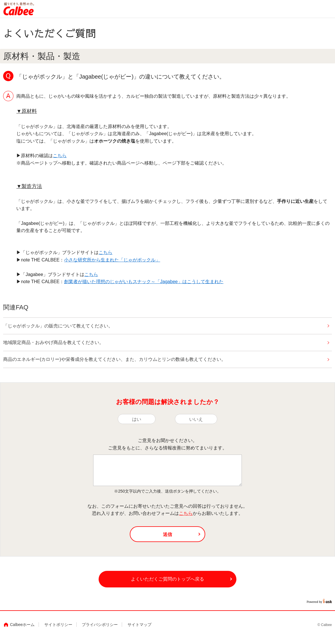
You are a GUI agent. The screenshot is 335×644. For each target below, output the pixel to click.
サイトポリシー (58, 629)
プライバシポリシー (100, 629)
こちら (60, 156)
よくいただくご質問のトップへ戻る (167, 583)
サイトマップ (139, 629)
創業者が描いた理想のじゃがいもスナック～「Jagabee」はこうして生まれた (144, 282)
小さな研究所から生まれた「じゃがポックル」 (112, 260)
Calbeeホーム (22, 629)
